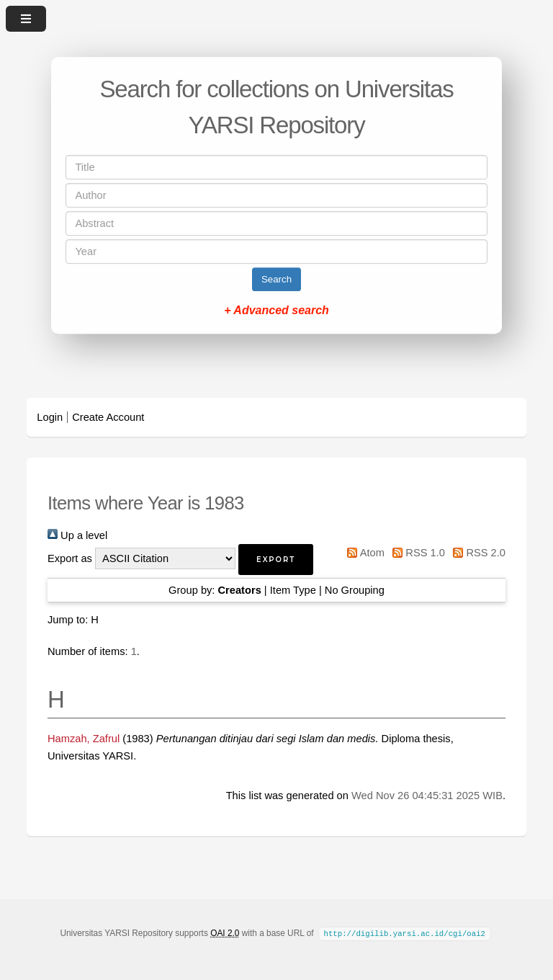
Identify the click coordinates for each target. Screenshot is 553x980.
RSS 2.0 (477, 553)
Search (276, 279)
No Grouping (355, 590)
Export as (70, 558)
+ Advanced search (276, 310)
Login (50, 417)
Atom (363, 553)
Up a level (77, 535)
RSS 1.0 (416, 553)
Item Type (293, 590)
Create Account (108, 417)
